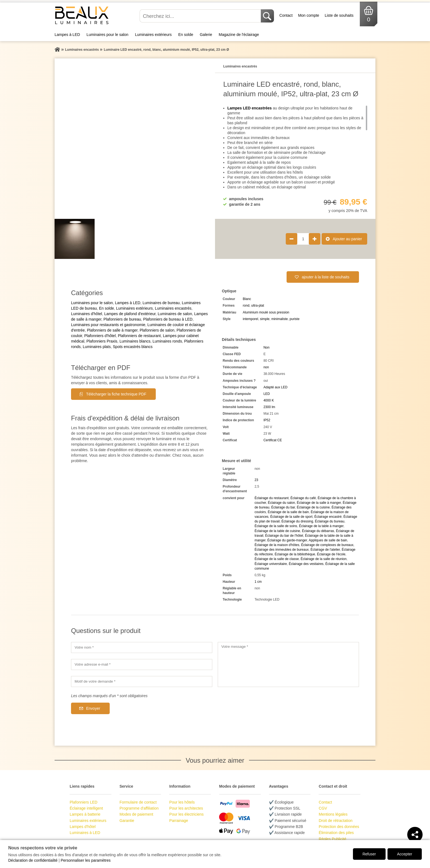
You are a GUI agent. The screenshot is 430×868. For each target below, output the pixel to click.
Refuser (369, 854)
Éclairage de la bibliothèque (295, 554)
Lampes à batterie (85, 814)
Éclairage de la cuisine (313, 507)
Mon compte (309, 15)
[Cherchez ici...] (201, 16)
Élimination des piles (336, 833)
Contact (286, 15)
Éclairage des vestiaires (306, 564)
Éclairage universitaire (271, 564)
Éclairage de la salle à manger (319, 503)
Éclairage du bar (283, 507)
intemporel (250, 319)
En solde (186, 35)
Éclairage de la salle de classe (277, 559)
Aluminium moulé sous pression (266, 312)
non (266, 367)
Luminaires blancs (135, 341)
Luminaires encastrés (173, 308)
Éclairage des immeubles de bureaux (282, 550)
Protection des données (339, 827)
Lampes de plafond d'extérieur (130, 314)
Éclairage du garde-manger (287, 540)
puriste (295, 319)
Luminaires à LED (85, 833)
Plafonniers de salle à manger (112, 330)
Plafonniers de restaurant (139, 336)
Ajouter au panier (347, 239)
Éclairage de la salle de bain (288, 512)
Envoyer (93, 708)
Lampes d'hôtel (83, 827)
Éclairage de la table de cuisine (277, 531)
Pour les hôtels (182, 802)
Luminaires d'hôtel (87, 314)
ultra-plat (258, 306)
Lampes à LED (67, 35)
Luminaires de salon (175, 314)
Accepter (405, 854)
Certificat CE (273, 440)
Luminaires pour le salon (108, 35)
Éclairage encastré (328, 517)
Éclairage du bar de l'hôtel (284, 536)
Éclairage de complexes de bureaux (327, 545)
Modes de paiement (136, 814)
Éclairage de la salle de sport (292, 517)
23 (256, 480)
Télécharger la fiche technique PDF (116, 394)
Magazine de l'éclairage (239, 35)
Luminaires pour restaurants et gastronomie (108, 325)
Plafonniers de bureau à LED (168, 319)
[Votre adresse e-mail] (142, 665)
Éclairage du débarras (318, 531)
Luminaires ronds (167, 341)
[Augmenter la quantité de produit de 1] (315, 239)
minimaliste (279, 319)
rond (246, 306)
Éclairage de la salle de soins (276, 526)
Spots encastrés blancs (133, 347)
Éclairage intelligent (86, 808)
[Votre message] (288, 665)
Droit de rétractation (336, 821)
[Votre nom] (142, 648)
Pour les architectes (186, 808)
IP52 (267, 420)
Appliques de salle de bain (328, 540)
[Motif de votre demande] (142, 682)
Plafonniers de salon (157, 330)
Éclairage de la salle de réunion (323, 559)
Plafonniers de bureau (122, 319)
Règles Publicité (332, 839)
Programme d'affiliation (139, 808)
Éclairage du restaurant (271, 498)
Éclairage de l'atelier (325, 550)
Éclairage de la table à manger (321, 526)
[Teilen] (415, 835)
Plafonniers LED (84, 802)
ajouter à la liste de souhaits (326, 277)
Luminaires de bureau (161, 303)
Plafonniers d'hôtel (100, 336)
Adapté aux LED (275, 387)
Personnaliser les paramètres (86, 860)
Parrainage (179, 821)
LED (267, 394)
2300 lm (269, 407)
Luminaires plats (97, 347)
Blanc (247, 299)
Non (267, 347)
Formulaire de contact (138, 802)
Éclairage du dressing (297, 521)
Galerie (206, 35)
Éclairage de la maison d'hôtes (277, 545)
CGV (323, 808)
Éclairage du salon (282, 503)
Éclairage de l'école (331, 554)
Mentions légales (333, 814)
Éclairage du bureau (329, 521)
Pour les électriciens (186, 814)
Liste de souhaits (339, 15)
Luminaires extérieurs (153, 35)
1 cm (258, 582)
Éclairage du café (303, 498)
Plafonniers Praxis (102, 341)
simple (265, 319)
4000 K (269, 400)
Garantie (127, 821)
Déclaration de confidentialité (33, 860)
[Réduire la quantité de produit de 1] (292, 239)
